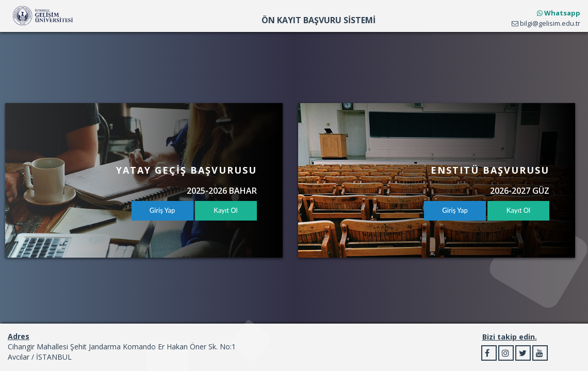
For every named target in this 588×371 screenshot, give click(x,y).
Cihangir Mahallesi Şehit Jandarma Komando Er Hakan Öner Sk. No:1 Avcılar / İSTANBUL (122, 352)
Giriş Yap (162, 210)
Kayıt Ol (225, 210)
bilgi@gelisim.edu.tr (546, 23)
